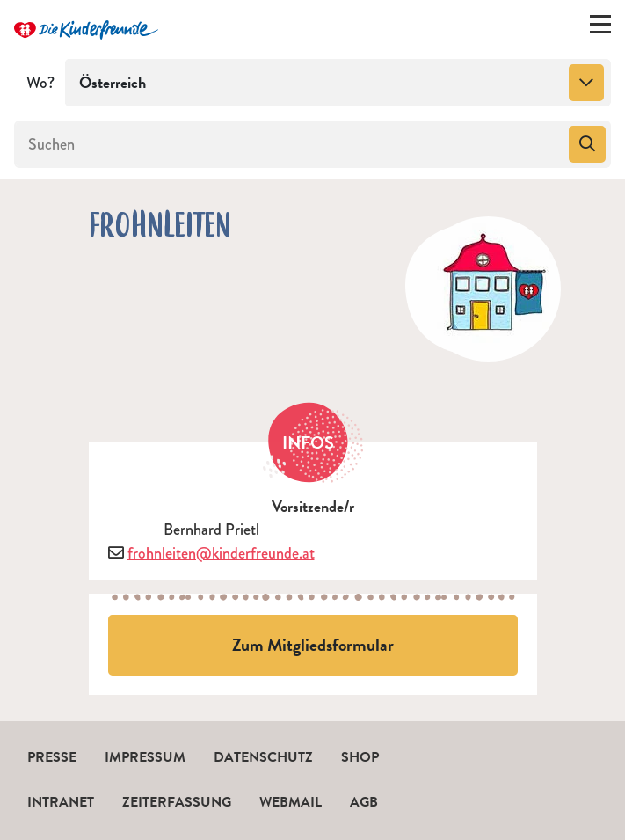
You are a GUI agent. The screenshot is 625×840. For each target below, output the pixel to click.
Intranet (61, 802)
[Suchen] (290, 144)
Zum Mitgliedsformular (313, 645)
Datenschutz (263, 757)
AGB (364, 802)
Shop (360, 757)
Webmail (291, 802)
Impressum (145, 757)
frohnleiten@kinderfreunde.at (221, 553)
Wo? (40, 83)
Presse (52, 757)
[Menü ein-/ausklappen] (600, 28)
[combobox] (338, 83)
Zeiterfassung (177, 802)
